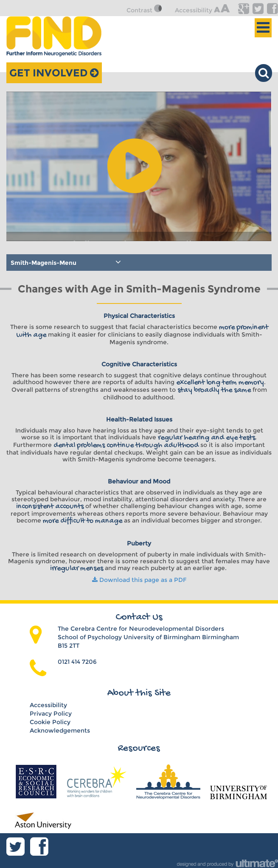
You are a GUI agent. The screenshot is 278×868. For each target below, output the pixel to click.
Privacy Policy (51, 714)
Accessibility (202, 10)
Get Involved (54, 73)
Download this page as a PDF (139, 580)
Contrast (146, 10)
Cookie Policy (50, 722)
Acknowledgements (60, 730)
